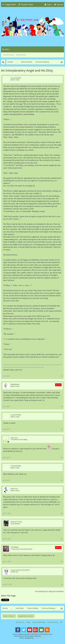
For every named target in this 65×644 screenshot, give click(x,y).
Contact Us (20, 622)
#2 (62, 406)
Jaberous (14, 489)
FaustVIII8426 (16, 78)
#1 (62, 376)
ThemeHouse (46, 636)
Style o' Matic (8, 616)
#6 (62, 513)
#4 (62, 458)
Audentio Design (40, 638)
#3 (62, 429)
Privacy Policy (53, 622)
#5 (62, 480)
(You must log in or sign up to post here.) (50, 591)
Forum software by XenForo (32, 634)
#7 (62, 539)
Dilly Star (14, 438)
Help (28, 622)
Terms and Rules (39, 622)
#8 (62, 562)
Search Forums (9, 55)
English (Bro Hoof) (25, 616)
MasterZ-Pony (16, 522)
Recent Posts (21, 55)
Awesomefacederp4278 (20, 570)
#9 (62, 584)
